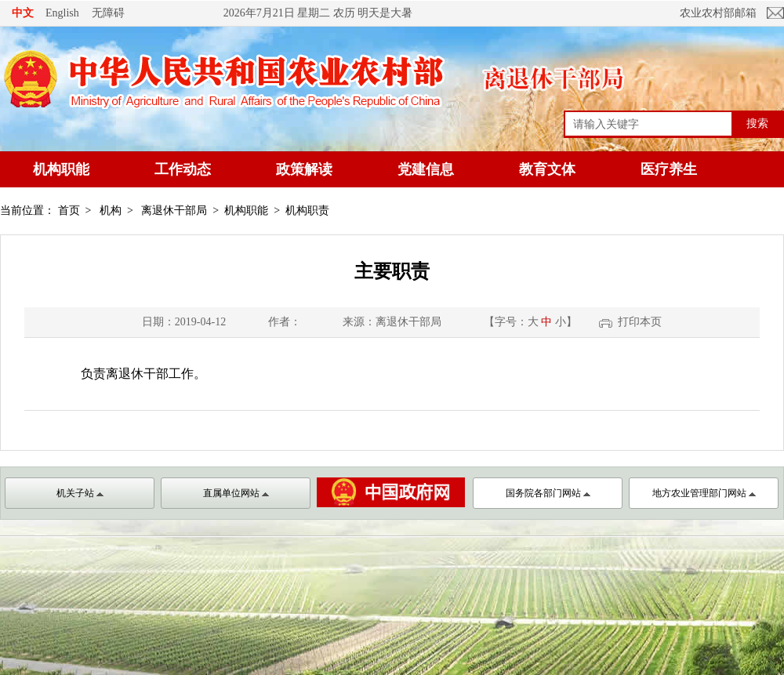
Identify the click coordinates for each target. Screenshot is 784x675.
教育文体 (547, 169)
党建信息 (426, 169)
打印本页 (640, 322)
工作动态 (183, 169)
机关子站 (80, 493)
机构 (111, 210)
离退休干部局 (174, 210)
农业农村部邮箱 (718, 13)
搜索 (757, 123)
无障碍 (108, 13)
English (62, 13)
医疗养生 (669, 169)
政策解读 (304, 169)
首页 (69, 210)
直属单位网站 (236, 493)
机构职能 (61, 169)
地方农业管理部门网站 (704, 493)
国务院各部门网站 (548, 493)
